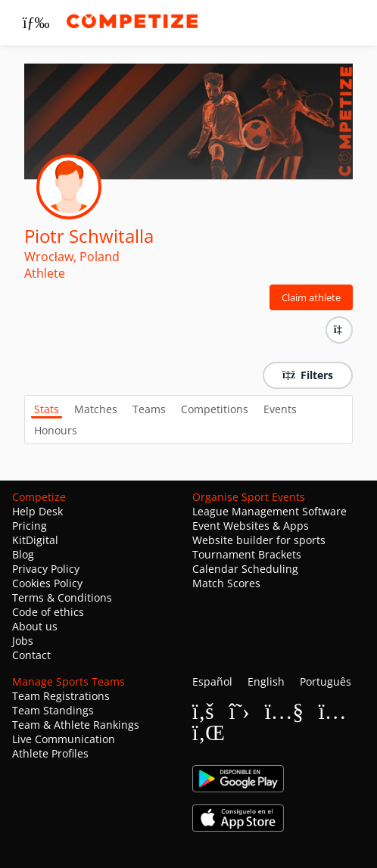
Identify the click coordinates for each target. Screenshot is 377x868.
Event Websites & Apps (251, 526)
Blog (23, 554)
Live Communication (64, 739)
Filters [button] (308, 375)
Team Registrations (61, 696)
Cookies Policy (47, 583)
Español (212, 681)
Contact (31, 655)
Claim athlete (311, 297)
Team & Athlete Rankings (76, 725)
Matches (96, 409)
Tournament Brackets (247, 554)
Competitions (215, 409)
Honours (56, 430)
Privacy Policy (46, 569)
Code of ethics (48, 612)
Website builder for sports (259, 540)
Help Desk (37, 511)
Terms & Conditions (62, 597)
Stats (47, 409)
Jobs (23, 641)
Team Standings (53, 710)
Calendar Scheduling (245, 569)
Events (280, 409)
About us (35, 626)
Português (326, 681)
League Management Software (270, 511)
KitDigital (35, 540)
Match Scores (226, 583)
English (266, 681)
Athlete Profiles (50, 753)
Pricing (30, 526)
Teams (149, 409)
